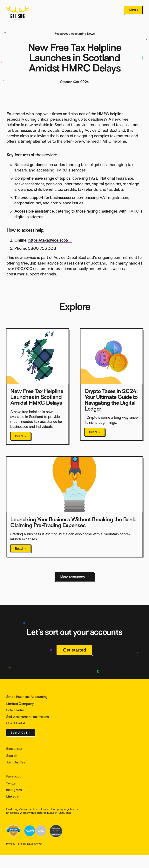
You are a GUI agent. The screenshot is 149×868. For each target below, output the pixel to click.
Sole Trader (15, 710)
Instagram (14, 790)
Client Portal (16, 723)
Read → (21, 436)
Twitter (12, 783)
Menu (133, 10)
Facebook (14, 776)
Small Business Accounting (27, 697)
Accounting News (83, 34)
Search (12, 756)
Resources (61, 34)
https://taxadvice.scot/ (48, 240)
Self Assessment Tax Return (27, 717)
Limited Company (20, 704)
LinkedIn (13, 796)
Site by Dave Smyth (30, 844)
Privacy (11, 844)
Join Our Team (17, 762)
